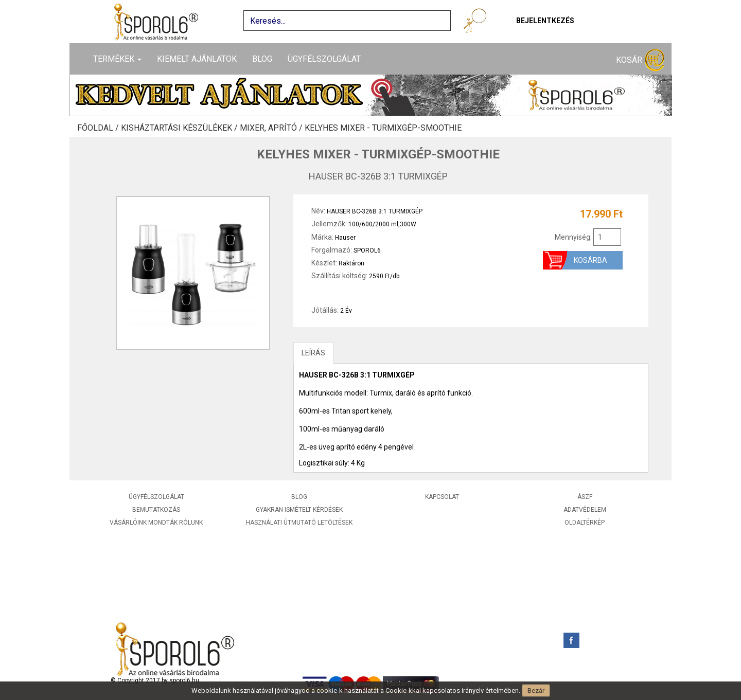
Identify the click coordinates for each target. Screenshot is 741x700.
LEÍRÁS (313, 353)
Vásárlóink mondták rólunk (156, 523)
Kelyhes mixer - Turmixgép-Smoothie (383, 128)
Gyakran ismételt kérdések (299, 510)
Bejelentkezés (545, 21)
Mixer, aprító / (272, 128)
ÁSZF (585, 497)
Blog (262, 59)
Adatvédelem (585, 510)
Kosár (640, 60)
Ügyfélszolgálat (324, 59)
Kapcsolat (442, 497)
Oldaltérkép (585, 523)
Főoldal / (99, 128)
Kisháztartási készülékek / (180, 128)
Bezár (536, 690)
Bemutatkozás (156, 510)
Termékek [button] (117, 59)
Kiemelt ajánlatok (197, 59)
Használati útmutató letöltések (299, 523)
